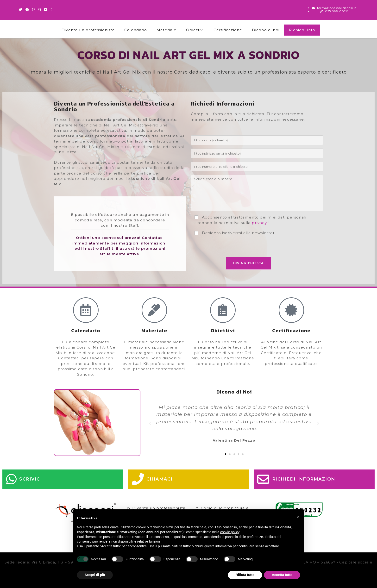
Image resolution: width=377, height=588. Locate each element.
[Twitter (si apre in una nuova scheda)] (21, 10)
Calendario (136, 30)
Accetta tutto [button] (282, 575)
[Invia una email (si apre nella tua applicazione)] (51, 10)
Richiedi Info (302, 30)
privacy (259, 223)
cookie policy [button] (230, 532)
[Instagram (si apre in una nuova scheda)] (39, 10)
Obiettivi (195, 30)
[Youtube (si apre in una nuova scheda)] (46, 10)
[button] (150, 424)
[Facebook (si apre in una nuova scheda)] (27, 10)
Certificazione (228, 30)
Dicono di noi (266, 30)
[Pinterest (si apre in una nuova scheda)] (33, 10)
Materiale (167, 30)
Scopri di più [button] (95, 575)
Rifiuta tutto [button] (245, 575)
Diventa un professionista (88, 30)
